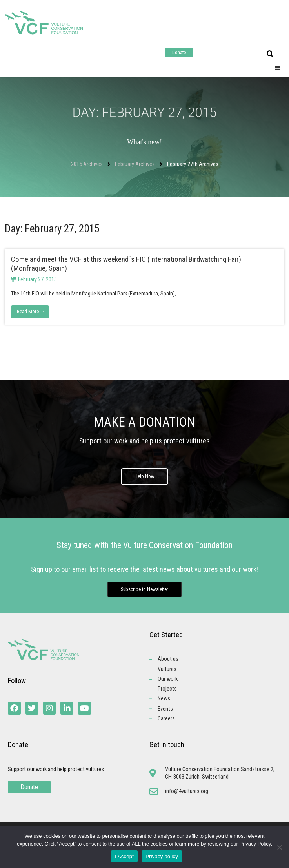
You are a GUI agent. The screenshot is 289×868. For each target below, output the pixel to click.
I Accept (124, 856)
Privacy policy (162, 856)
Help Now (144, 479)
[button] (270, 54)
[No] (279, 847)
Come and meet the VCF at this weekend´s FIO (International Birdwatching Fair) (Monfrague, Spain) (126, 264)
